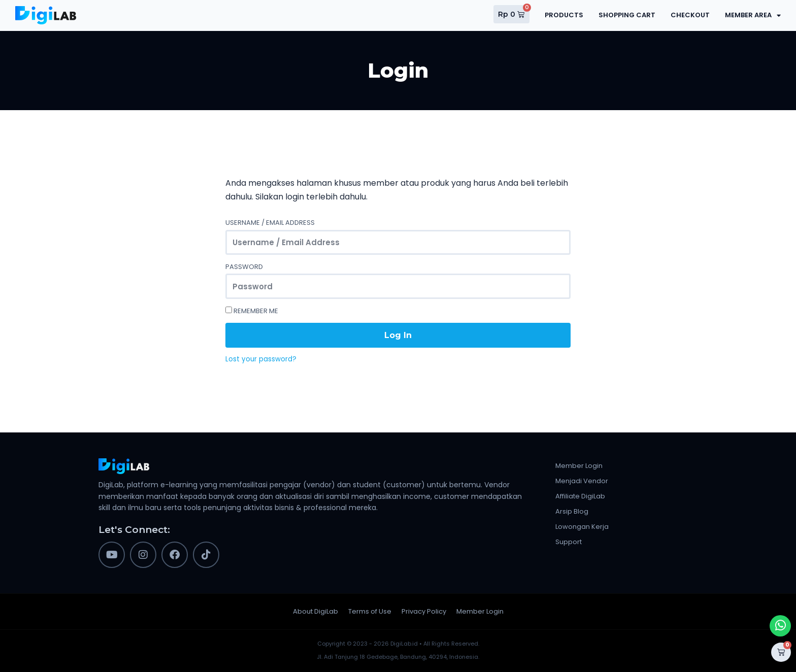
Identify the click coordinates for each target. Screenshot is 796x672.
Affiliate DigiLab (580, 496)
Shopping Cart (627, 15)
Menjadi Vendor (582, 481)
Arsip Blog (572, 511)
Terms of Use (370, 611)
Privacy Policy (424, 611)
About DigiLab (316, 611)
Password (244, 267)
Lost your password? (261, 360)
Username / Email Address (270, 223)
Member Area (753, 15)
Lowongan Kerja (582, 527)
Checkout (690, 15)
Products (564, 15)
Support (569, 542)
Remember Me (252, 311)
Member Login (579, 466)
